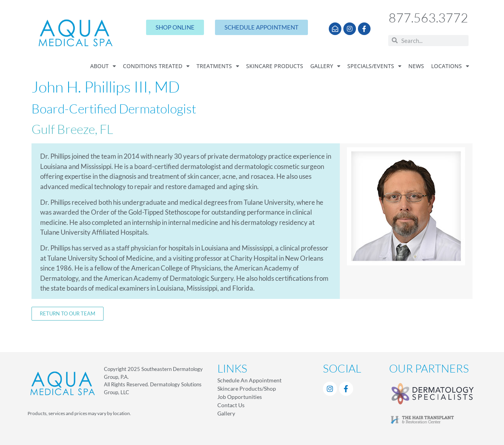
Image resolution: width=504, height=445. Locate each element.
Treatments (218, 67)
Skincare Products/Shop (247, 388)
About (103, 67)
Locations (450, 67)
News (416, 66)
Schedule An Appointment (249, 380)
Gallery (325, 67)
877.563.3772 (428, 18)
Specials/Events (374, 67)
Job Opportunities (240, 397)
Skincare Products (275, 66)
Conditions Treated (156, 67)
